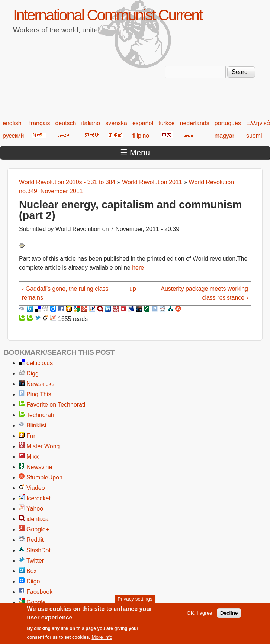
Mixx (33, 457)
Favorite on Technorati (56, 405)
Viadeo (36, 488)
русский (13, 136)
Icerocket (38, 498)
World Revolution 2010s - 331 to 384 (67, 182)
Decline (229, 616)
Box (32, 571)
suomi (254, 136)
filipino (141, 136)
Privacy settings (135, 603)
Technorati (40, 415)
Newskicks (41, 384)
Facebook (39, 592)
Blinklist (36, 425)
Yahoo (35, 509)
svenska (116, 123)
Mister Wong (43, 446)
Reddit (35, 540)
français (39, 123)
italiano (91, 123)
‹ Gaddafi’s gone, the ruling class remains (65, 293)
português (228, 123)
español (143, 123)
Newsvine (39, 467)
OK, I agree (199, 616)
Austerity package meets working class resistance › (204, 293)
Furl (32, 436)
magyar (224, 136)
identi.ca (38, 519)
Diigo (33, 581)
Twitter (35, 561)
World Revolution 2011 (152, 182)
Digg (33, 373)
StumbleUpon (44, 477)
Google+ (38, 529)
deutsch (65, 123)
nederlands (195, 123)
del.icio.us (40, 363)
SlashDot (38, 550)
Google (36, 602)
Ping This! (40, 394)
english (12, 123)
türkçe (167, 123)
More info (102, 641)
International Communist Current (107, 15)
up (133, 289)
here (138, 268)
